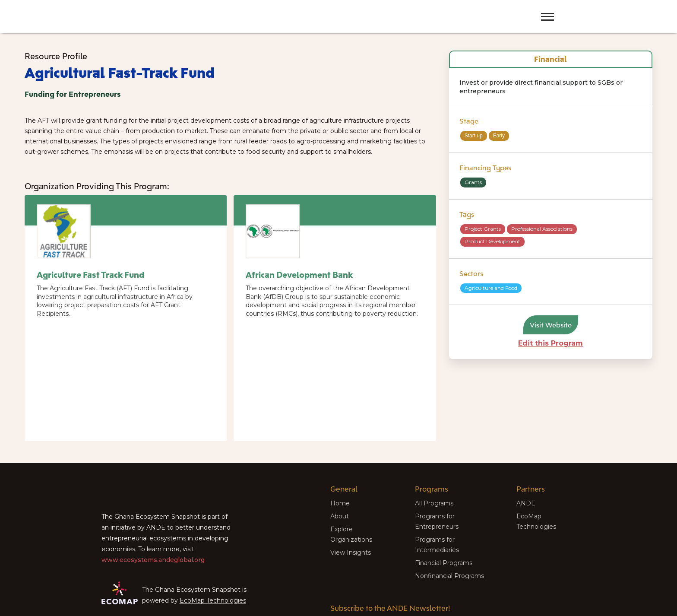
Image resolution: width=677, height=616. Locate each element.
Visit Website (551, 325)
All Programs (434, 503)
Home (340, 503)
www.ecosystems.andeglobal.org (153, 560)
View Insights (351, 552)
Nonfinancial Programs (449, 576)
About (340, 516)
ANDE (526, 503)
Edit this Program (550, 343)
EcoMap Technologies (213, 600)
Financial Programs (444, 563)
